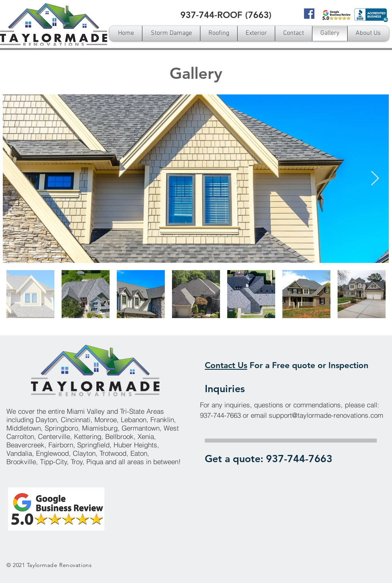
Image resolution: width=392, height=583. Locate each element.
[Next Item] (375, 179)
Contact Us (226, 365)
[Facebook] (309, 14)
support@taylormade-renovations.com (326, 415)
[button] (219, 33)
